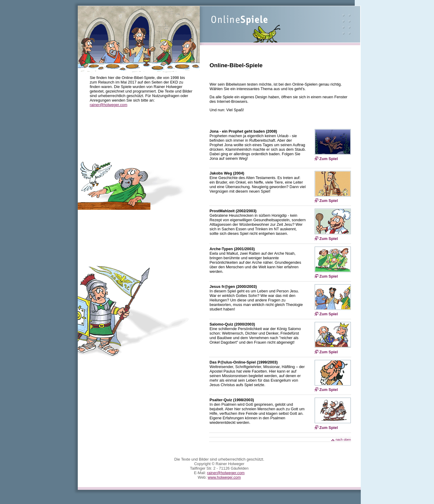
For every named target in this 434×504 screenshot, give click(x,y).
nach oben (343, 439)
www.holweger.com (224, 477)
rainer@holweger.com (109, 105)
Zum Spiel (329, 159)
